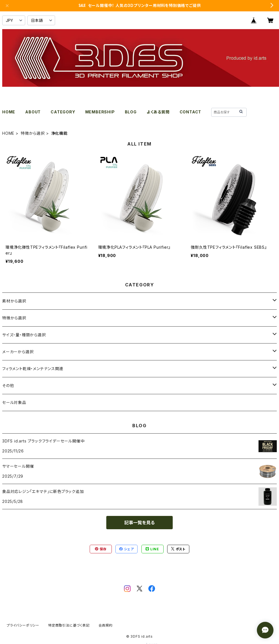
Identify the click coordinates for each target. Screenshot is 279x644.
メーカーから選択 (18, 352)
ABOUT (33, 112)
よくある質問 (158, 112)
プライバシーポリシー (23, 625)
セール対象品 (14, 402)
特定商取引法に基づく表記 (69, 625)
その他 (8, 385)
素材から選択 (14, 301)
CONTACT (191, 112)
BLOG (131, 112)
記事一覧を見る (139, 523)
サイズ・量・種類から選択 (24, 335)
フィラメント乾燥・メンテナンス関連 (33, 369)
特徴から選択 (33, 133)
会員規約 (106, 625)
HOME (9, 112)
